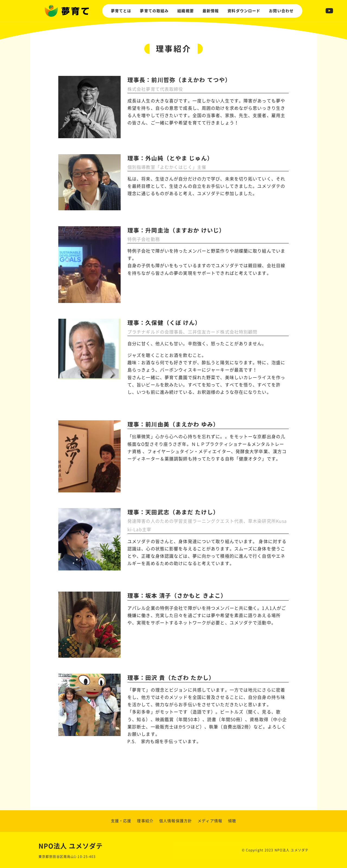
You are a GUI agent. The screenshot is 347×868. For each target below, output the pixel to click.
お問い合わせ (281, 11)
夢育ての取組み (154, 11)
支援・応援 (121, 821)
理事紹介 (145, 821)
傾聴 (232, 821)
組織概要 (185, 11)
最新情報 (211, 11)
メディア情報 (210, 821)
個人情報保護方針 (176, 821)
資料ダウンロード (244, 11)
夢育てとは (121, 11)
